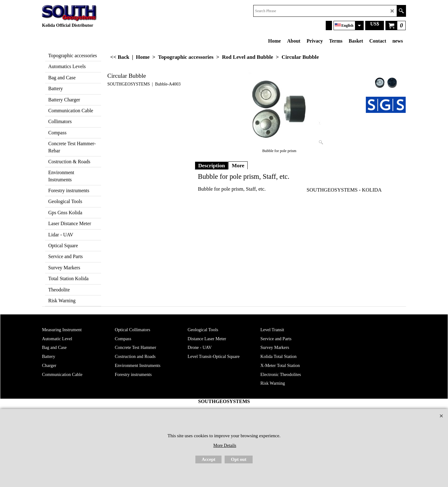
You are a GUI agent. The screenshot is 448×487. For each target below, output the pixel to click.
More (238, 165)
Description (212, 165)
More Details (225, 445)
